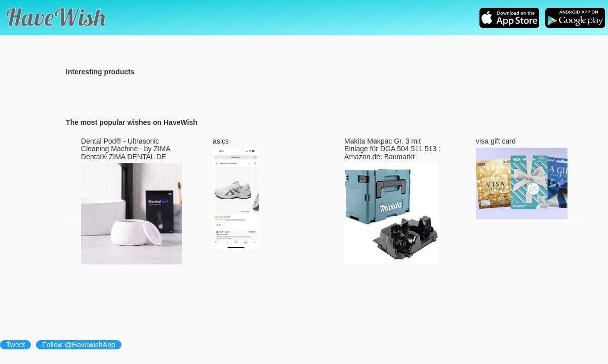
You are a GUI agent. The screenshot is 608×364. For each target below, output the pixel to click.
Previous (73, 218)
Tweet (15, 345)
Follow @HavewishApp (78, 345)
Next (575, 218)
